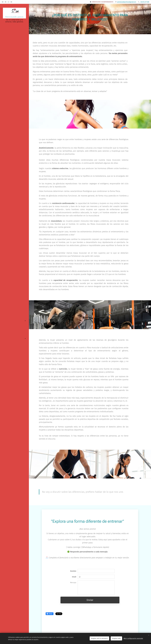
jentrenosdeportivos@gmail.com (127, 2)
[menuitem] (14, 311)
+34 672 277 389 (145, 2)
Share (50, 614)
